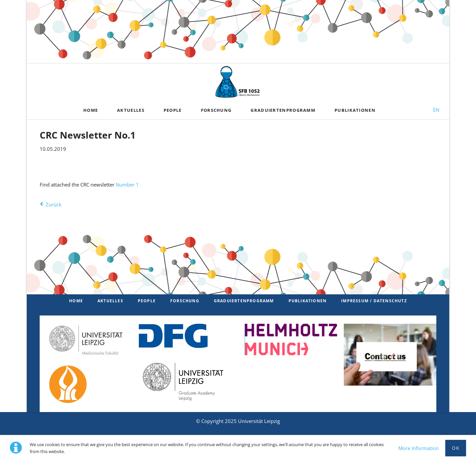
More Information (418, 448)
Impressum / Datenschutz (374, 301)
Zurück (54, 204)
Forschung (185, 301)
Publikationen (308, 301)
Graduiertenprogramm (244, 301)
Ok (456, 448)
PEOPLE (147, 301)
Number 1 (127, 185)
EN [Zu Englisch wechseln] (436, 110)
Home (76, 301)
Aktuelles (110, 301)
